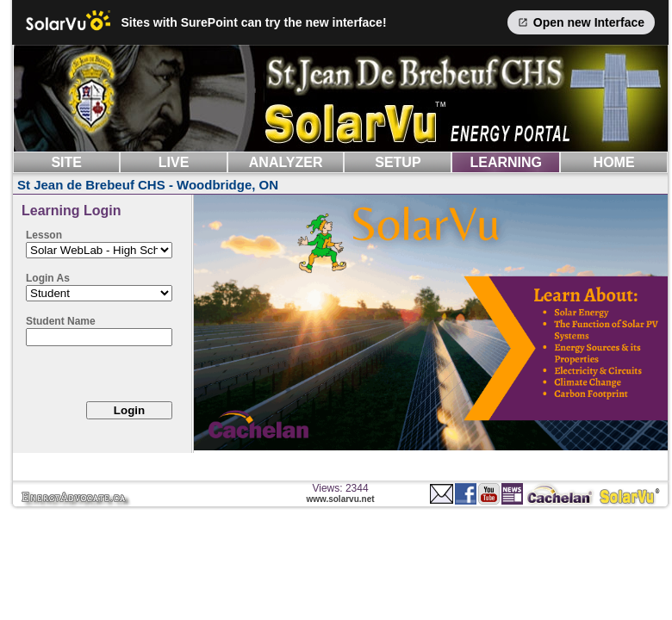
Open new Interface (581, 22)
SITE (66, 162)
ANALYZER (286, 162)
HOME (614, 162)
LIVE (174, 162)
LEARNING (506, 162)
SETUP (398, 162)
